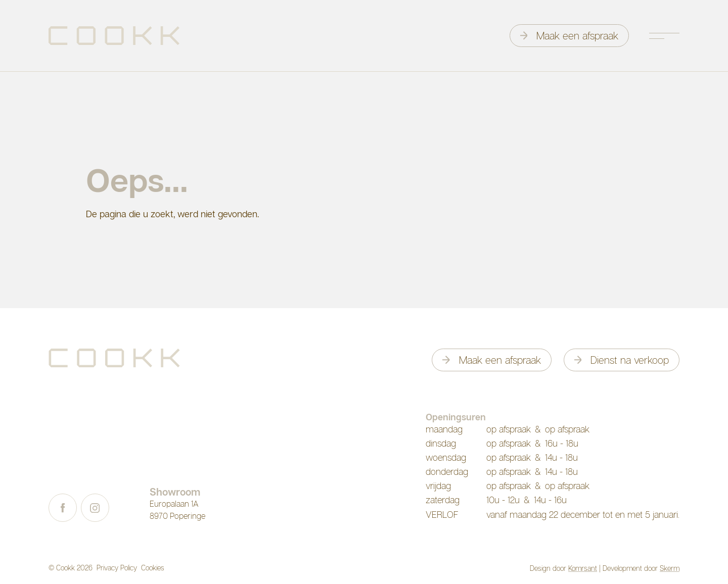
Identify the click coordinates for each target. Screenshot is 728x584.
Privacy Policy (117, 568)
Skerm (670, 568)
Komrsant (583, 568)
